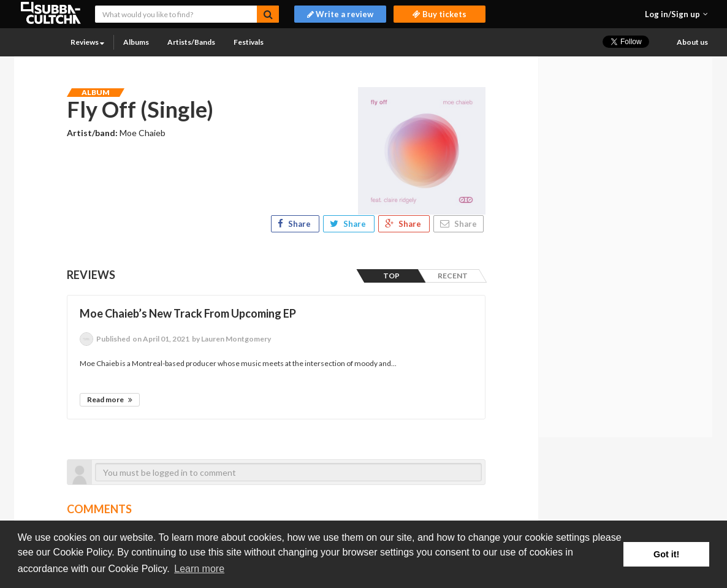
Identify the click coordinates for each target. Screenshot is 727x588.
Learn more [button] (199, 569)
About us (692, 42)
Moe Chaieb (143, 133)
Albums (136, 42)
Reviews (87, 42)
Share (295, 224)
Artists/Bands (191, 42)
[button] (676, 14)
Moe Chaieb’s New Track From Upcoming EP (188, 313)
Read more (110, 399)
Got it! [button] (666, 554)
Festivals (249, 42)
